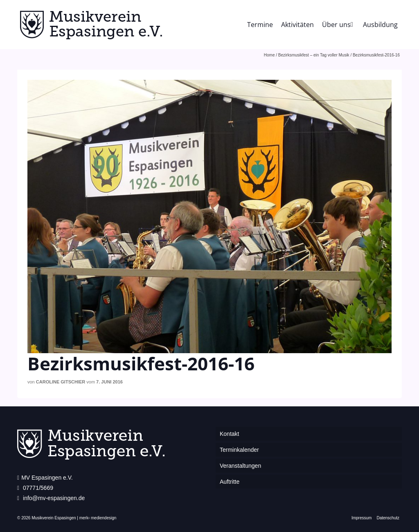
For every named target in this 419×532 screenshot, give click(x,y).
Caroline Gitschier (61, 382)
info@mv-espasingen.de (51, 498)
